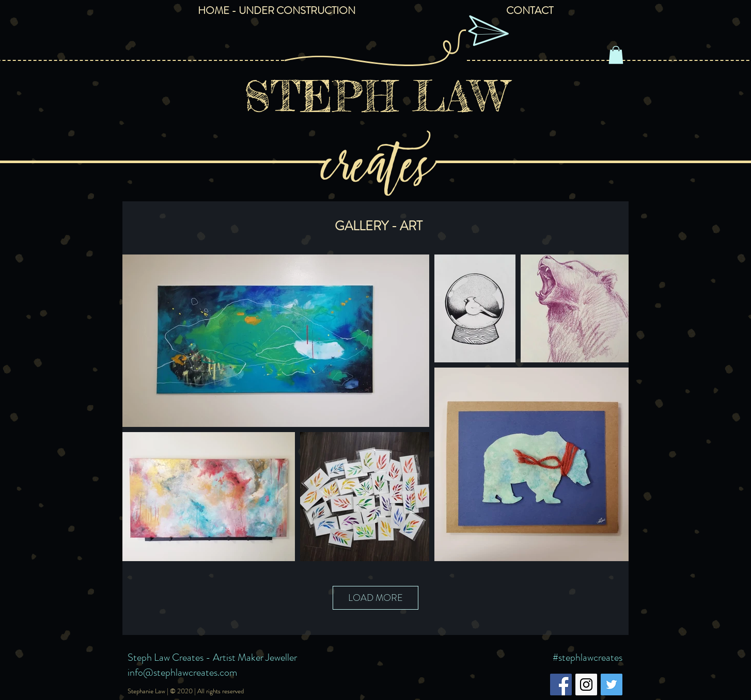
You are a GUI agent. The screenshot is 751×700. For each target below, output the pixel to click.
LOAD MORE (375, 598)
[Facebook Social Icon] (561, 685)
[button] (616, 55)
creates (375, 158)
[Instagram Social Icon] (586, 685)
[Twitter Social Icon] (612, 685)
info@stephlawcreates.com (182, 672)
